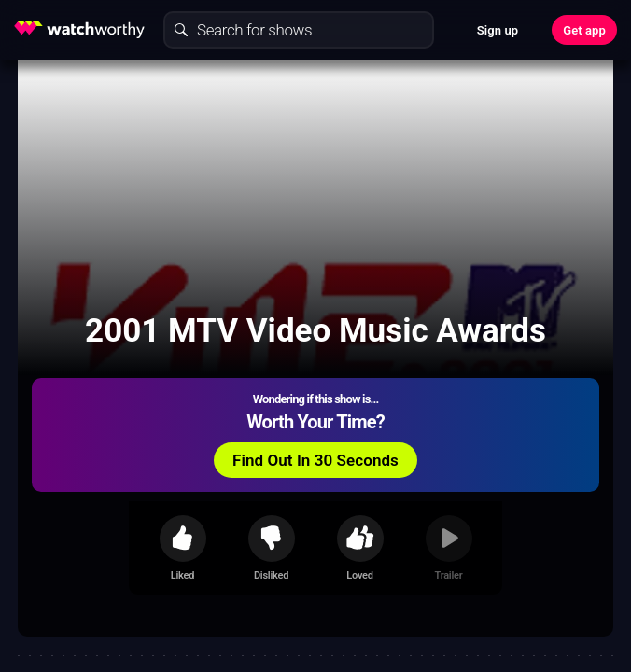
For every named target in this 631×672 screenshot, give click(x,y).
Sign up (498, 30)
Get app (584, 30)
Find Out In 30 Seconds (315, 460)
